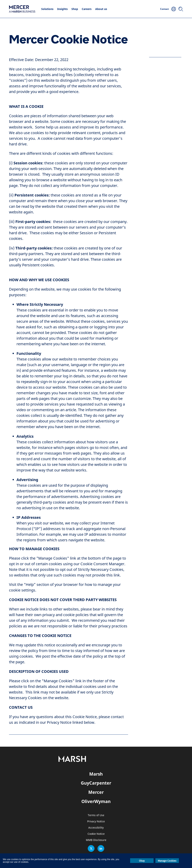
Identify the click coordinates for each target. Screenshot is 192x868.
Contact (164, 9)
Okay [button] (142, 861)
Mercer (96, 792)
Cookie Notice (96, 834)
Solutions (47, 9)
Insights (62, 9)
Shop (75, 9)
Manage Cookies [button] (167, 861)
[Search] (181, 9)
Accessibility (96, 828)
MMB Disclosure (96, 840)
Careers (87, 9)
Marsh (96, 774)
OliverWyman (96, 801)
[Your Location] (174, 9)
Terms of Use (96, 815)
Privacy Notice (96, 822)
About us (101, 9)
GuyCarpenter (96, 783)
